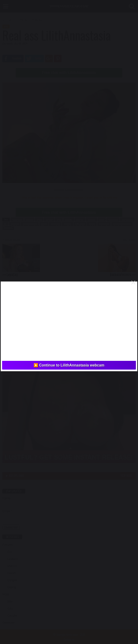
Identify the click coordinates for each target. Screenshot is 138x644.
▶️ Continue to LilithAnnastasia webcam (69, 365)
